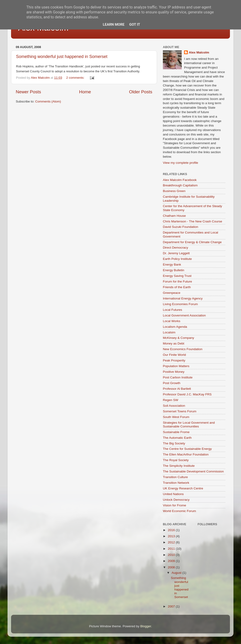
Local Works (172, 321)
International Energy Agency (183, 298)
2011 (172, 549)
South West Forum (176, 417)
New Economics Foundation (183, 349)
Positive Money (174, 372)
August (177, 573)
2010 (172, 555)
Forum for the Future (177, 281)
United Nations (173, 494)
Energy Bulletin (174, 270)
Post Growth (172, 383)
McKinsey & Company (179, 338)
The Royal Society (176, 460)
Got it (135, 25)
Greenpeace (172, 293)
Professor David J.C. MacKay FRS (187, 394)
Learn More (114, 25)
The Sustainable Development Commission (193, 471)
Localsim (169, 332)
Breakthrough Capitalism (180, 185)
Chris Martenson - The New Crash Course (193, 221)
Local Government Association (184, 315)
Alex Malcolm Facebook (180, 180)
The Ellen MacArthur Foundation (186, 454)
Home (85, 92)
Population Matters (176, 366)
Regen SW (171, 400)
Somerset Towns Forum (180, 411)
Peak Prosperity (174, 360)
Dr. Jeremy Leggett (176, 253)
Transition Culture (175, 477)
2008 (172, 567)
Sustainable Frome (176, 432)
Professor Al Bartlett (177, 389)
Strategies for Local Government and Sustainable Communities (189, 425)
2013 (172, 536)
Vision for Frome (175, 505)
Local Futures (173, 310)
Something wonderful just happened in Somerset (62, 57)
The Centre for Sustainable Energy (187, 449)
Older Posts (141, 92)
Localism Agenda (175, 327)
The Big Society (174, 443)
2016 (172, 530)
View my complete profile (181, 163)
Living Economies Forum (180, 304)
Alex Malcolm (199, 52)
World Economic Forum (179, 511)
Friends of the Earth (177, 287)
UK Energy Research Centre (183, 488)
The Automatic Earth (177, 438)
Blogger (146, 626)
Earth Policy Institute (177, 259)
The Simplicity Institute (179, 466)
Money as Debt (174, 343)
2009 (172, 561)
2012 (172, 542)
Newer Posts (28, 92)
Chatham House (174, 216)
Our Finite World (174, 355)
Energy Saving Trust (177, 276)
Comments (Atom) (48, 101)
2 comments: (76, 78)
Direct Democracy (175, 248)
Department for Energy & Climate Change (192, 242)
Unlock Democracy (176, 500)
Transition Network (176, 483)
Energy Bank (172, 265)
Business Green (174, 191)
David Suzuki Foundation (181, 227)
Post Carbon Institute (178, 377)
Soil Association (174, 406)
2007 (172, 606)
